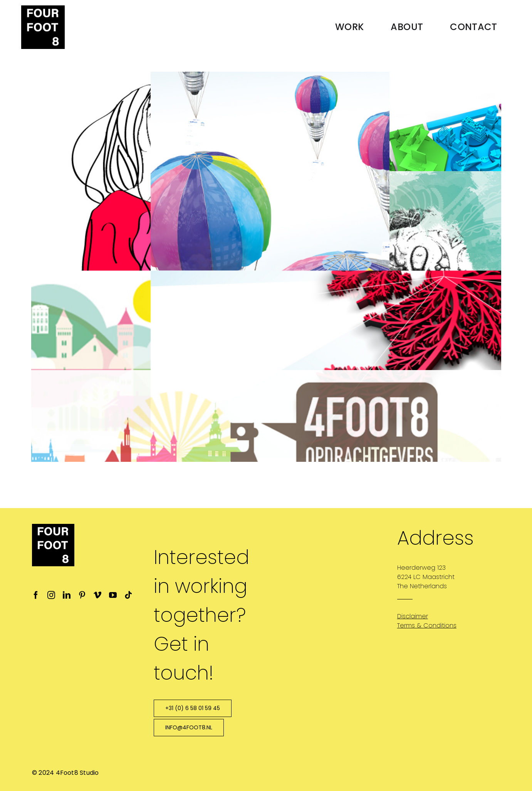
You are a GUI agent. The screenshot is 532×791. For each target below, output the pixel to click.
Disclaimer (413, 616)
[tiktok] (128, 595)
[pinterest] (82, 595)
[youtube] (113, 595)
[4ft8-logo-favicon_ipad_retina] (43, 8)
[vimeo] (97, 595)
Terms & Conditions (427, 625)
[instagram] (51, 595)
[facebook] (36, 595)
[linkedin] (67, 595)
